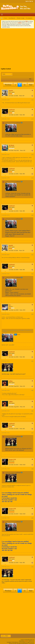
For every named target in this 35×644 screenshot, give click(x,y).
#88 (32, 469)
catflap (11, 381)
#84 (32, 361)
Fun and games (29, 18)
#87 (32, 433)
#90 (32, 567)
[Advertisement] (17, 47)
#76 (32, 100)
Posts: (21, 96)
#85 (32, 391)
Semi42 (11, 91)
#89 (32, 518)
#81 (32, 255)
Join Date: (11, 96)
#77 (32, 119)
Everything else (12, 18)
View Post (22, 123)
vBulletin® (26, 641)
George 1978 (12, 460)
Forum (6, 18)
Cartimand (12, 110)
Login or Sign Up (30, 1)
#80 (32, 215)
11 (25, 85)
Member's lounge (21, 18)
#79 (32, 178)
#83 (32, 314)
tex (10, 305)
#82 (32, 274)
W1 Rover (12, 145)
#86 (32, 411)
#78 (32, 155)
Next (31, 85)
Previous (8, 85)
